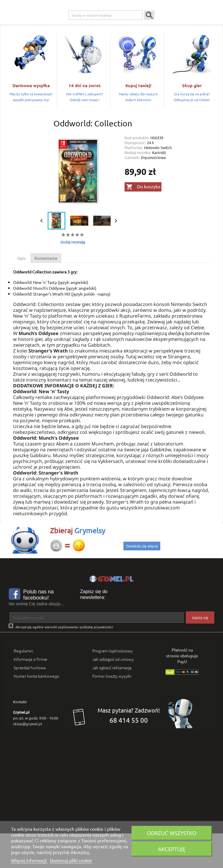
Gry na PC (48, 24)
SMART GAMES (52, 35)
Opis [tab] (21, 293)
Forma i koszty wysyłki (112, 711)
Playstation (71, 24)
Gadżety (158, 24)
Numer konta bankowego (36, 711)
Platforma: (134, 182)
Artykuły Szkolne (184, 24)
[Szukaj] (106, 50)
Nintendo (108, 24)
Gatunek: (132, 192)
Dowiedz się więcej (142, 580)
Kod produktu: (137, 172)
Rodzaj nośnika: (138, 187)
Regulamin (23, 686)
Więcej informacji (29, 860)
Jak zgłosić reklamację (112, 702)
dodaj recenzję (73, 277)
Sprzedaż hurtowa (30, 702)
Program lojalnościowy (113, 686)
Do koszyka (143, 222)
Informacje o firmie (30, 694)
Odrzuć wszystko (172, 833)
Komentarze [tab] (46, 293)
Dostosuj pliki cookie (71, 860)
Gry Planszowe (133, 24)
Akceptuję (172, 849)
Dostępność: (135, 177)
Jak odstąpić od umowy (113, 694)
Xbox (90, 24)
